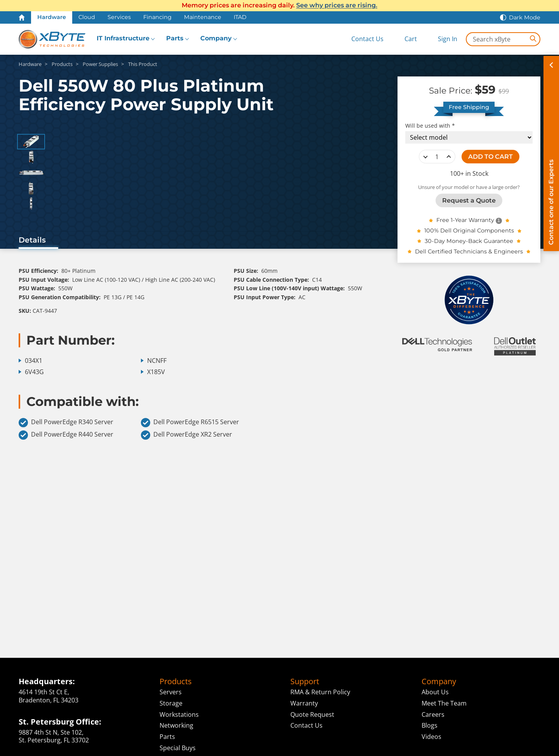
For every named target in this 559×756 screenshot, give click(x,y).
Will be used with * (430, 126)
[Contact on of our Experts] (551, 153)
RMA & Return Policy (320, 692)
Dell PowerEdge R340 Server (66, 423)
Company (216, 38)
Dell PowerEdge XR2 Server (187, 435)
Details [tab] (32, 240)
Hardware (52, 17)
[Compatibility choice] (469, 137)
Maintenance (203, 17)
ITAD (240, 17)
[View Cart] (404, 39)
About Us (435, 692)
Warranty (304, 703)
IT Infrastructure (123, 38)
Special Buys (178, 748)
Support (305, 681)
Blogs (430, 725)
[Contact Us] (361, 39)
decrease (425, 157)
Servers (171, 692)
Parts (175, 38)
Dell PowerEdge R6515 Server (190, 423)
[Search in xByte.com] (503, 39)
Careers (433, 714)
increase (449, 157)
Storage (171, 703)
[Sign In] (442, 39)
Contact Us (306, 725)
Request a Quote (469, 200)
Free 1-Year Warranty (465, 220)
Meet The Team (444, 703)
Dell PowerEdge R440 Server (66, 435)
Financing (157, 17)
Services (119, 17)
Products (176, 681)
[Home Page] (22, 17)
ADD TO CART (490, 157)
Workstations (179, 714)
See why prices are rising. (337, 5)
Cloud (87, 17)
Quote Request (312, 714)
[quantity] (437, 157)
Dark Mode (525, 17)
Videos (431, 737)
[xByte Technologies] (52, 39)
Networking (176, 725)
